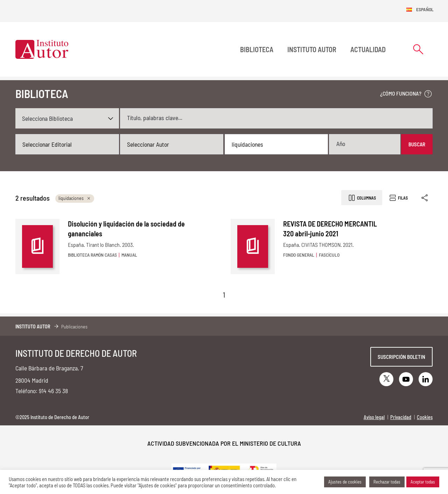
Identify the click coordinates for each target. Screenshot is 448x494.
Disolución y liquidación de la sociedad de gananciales (126, 229)
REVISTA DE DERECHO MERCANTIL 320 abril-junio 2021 (330, 229)
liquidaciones (75, 198)
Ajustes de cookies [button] (345, 482)
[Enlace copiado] (425, 198)
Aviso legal (374, 417)
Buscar (417, 144)
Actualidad (368, 49)
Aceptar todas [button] (423, 482)
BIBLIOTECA (257, 49)
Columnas (362, 198)
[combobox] (67, 144)
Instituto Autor (312, 49)
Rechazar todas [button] (387, 482)
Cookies (425, 417)
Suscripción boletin (401, 357)
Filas (398, 198)
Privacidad (401, 417)
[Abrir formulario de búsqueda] (418, 49)
